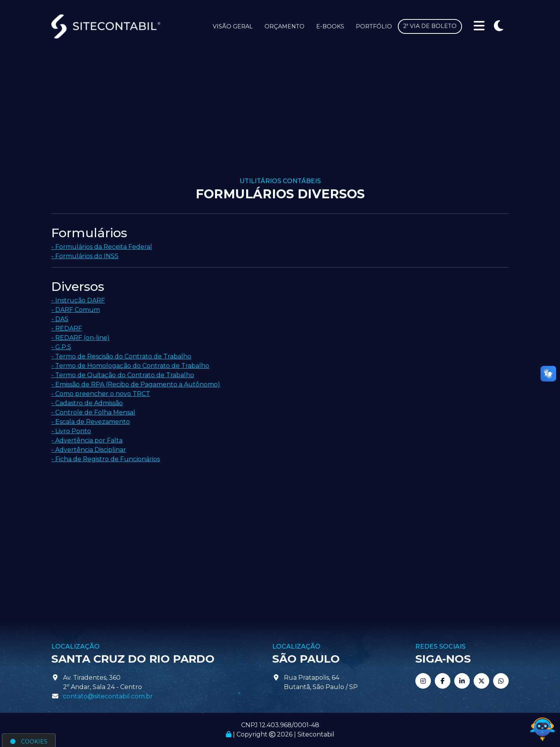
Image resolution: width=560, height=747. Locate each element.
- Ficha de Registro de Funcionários (106, 459)
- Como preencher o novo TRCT (101, 394)
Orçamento (284, 26)
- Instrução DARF (78, 300)
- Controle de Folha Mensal (93, 412)
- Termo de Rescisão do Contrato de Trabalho (121, 356)
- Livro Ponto (71, 431)
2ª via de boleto (430, 26)
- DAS (60, 319)
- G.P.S (61, 347)
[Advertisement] (280, 119)
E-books (330, 26)
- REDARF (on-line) (80, 338)
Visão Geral (233, 26)
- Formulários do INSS (85, 256)
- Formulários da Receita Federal (102, 247)
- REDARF (67, 328)
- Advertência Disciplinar (89, 450)
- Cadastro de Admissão (87, 403)
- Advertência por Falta (87, 440)
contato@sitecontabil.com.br (108, 696)
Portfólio (374, 26)
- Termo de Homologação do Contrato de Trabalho (130, 366)
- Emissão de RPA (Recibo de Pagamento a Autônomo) (136, 384)
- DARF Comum (76, 310)
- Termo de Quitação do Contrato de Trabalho (123, 375)
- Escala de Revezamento (91, 422)
